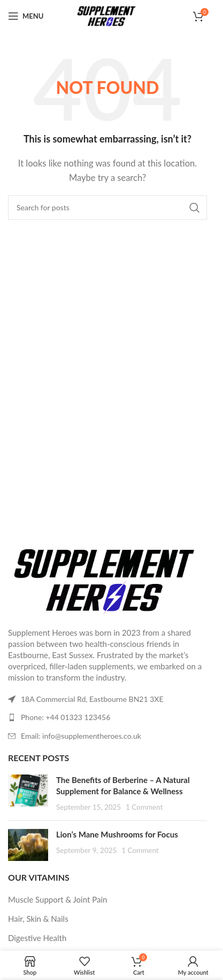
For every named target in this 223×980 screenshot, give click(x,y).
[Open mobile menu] (26, 16)
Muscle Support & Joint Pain (57, 899)
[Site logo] (107, 15)
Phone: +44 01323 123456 (66, 717)
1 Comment (144, 807)
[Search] (107, 208)
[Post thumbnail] (28, 793)
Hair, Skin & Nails (38, 919)
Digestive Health (37, 938)
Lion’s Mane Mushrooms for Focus (117, 834)
